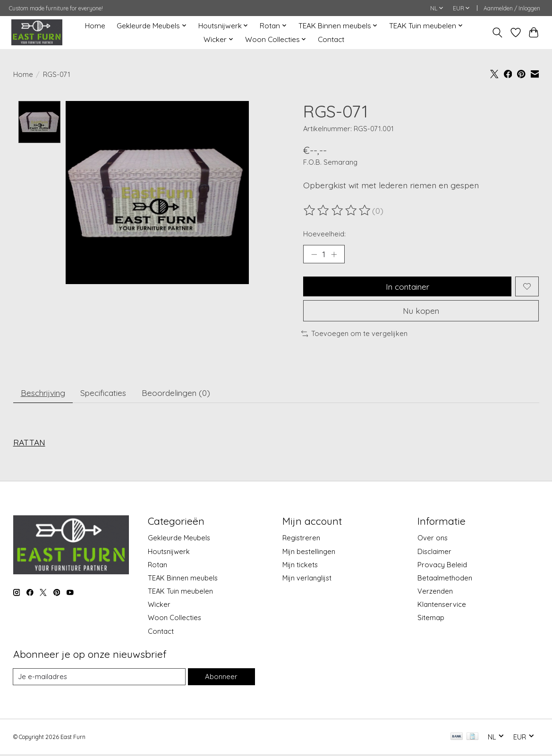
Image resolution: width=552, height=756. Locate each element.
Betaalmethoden (445, 579)
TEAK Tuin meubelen (180, 592)
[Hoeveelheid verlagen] (314, 254)
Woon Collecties (174, 619)
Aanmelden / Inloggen (512, 8)
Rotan (157, 566)
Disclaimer (434, 553)
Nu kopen (421, 311)
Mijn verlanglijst (307, 579)
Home (95, 26)
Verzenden (435, 592)
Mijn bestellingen (309, 553)
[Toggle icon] (497, 33)
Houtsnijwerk (169, 553)
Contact (331, 39)
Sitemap (431, 619)
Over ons (433, 540)
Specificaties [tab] (105, 394)
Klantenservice (442, 606)
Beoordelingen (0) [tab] (179, 394)
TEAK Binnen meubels (183, 579)
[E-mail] (100, 678)
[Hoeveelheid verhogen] (334, 254)
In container (407, 286)
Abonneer (221, 678)
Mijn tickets (300, 566)
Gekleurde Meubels (179, 540)
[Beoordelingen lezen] (338, 210)
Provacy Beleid (442, 566)
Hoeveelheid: (324, 234)
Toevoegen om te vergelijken (355, 334)
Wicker (159, 606)
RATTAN (29, 444)
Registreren (301, 540)
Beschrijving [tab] (44, 394)
